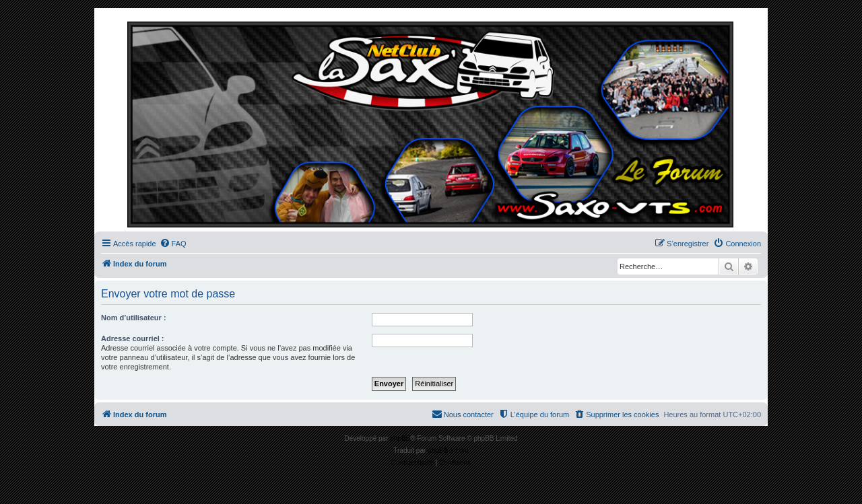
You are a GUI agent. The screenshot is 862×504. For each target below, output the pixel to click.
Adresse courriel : (133, 338)
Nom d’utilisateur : (134, 318)
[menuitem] (173, 244)
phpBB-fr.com (448, 451)
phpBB (400, 438)
